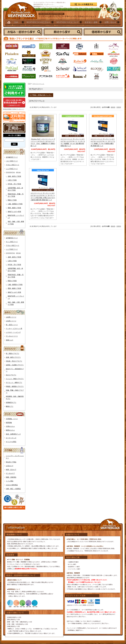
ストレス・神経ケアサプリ (15, 379)
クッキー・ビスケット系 (14, 329)
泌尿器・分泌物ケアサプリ (15, 365)
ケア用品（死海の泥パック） (41, 95)
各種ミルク (10, 340)
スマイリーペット (38, 84)
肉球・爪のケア (11, 470)
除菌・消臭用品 (11, 477)
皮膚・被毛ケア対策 (14, 176)
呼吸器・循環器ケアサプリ (15, 386)
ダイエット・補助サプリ (14, 383)
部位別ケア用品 (11, 462)
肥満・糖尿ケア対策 (14, 208)
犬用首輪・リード (12, 419)
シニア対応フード (12, 169)
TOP (29, 84)
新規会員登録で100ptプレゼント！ (14, 109)
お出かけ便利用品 (12, 485)
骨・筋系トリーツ (12, 325)
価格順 (113, 107)
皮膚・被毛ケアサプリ (13, 357)
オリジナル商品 (11, 442)
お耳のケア (10, 466)
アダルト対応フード (13, 165)
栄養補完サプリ (11, 403)
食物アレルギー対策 (14, 212)
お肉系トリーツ (11, 317)
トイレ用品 (10, 481)
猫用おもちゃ (10, 430)
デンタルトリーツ (12, 336)
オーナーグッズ (11, 438)
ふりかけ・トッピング (13, 332)
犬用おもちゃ (10, 426)
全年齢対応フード (12, 157)
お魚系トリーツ (11, 321)
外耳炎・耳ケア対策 (14, 184)
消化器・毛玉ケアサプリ (14, 361)
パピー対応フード (12, 161)
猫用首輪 (9, 423)
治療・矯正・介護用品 (13, 489)
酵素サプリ (10, 406)
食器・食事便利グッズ (13, 434)
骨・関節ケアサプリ (13, 354)
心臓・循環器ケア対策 (15, 204)
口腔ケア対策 (12, 180)
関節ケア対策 (12, 200)
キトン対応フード (12, 242)
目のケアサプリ (11, 375)
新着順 (119, 107)
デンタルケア (10, 473)
